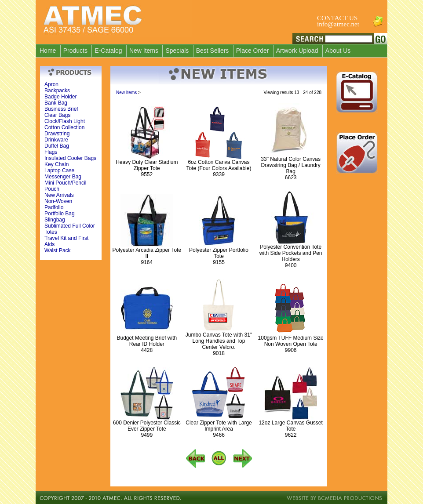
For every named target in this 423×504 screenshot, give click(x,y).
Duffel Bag (57, 146)
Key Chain (57, 164)
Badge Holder (60, 97)
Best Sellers (213, 51)
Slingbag (55, 220)
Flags (51, 152)
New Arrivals (59, 195)
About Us (338, 51)
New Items (144, 51)
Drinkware (56, 140)
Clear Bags (57, 115)
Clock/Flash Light (65, 121)
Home (48, 51)
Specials (177, 51)
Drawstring (57, 134)
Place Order (253, 51)
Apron (51, 84)
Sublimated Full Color (70, 226)
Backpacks (57, 91)
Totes (51, 232)
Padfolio (54, 207)
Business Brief (61, 109)
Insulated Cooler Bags (70, 158)
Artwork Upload (297, 51)
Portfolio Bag (60, 214)
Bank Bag (56, 103)
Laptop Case (59, 170)
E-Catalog (108, 51)
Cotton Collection (64, 127)
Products (75, 51)
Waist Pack (58, 250)
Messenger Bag (63, 177)
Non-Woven (58, 201)
